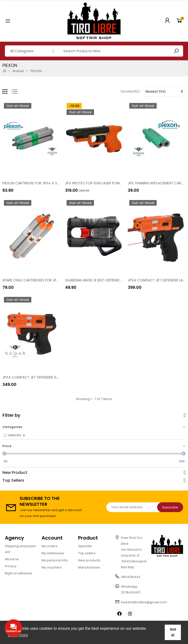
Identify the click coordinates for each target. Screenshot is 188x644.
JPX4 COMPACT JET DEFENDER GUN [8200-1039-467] (47, 377)
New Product (15, 473)
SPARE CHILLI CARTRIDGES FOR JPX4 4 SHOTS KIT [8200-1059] (53, 280)
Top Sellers (13, 480)
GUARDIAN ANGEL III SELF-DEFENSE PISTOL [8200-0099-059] (114, 280)
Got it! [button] (173, 632)
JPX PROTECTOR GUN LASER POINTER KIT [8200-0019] (109, 183)
